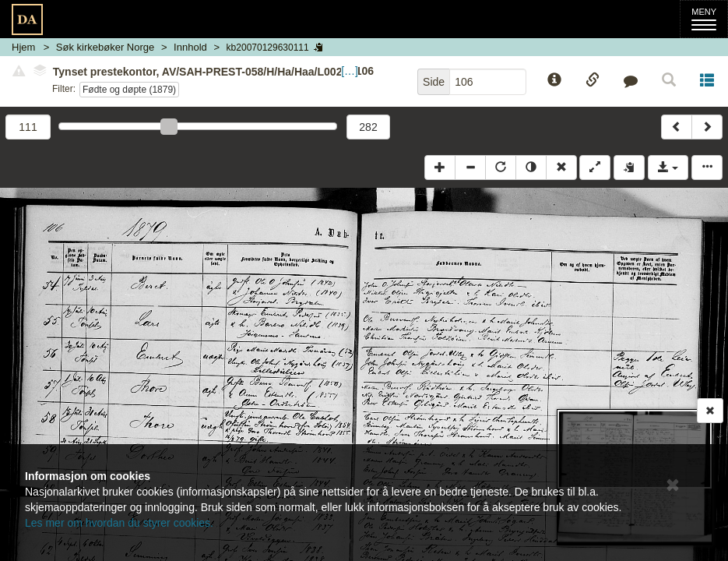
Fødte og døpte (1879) (129, 90)
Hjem (23, 47)
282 (368, 127)
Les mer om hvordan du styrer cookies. (119, 523)
